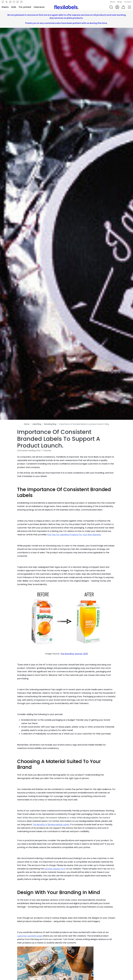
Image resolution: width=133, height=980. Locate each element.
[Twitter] (7, 2)
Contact (128, 2)
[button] (111, 7)
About (113, 2)
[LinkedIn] (10, 2)
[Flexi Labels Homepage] (66, 7)
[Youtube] (14, 2)
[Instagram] (21, 2)
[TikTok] (18, 2)
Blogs (120, 2)
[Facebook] (3, 2)
